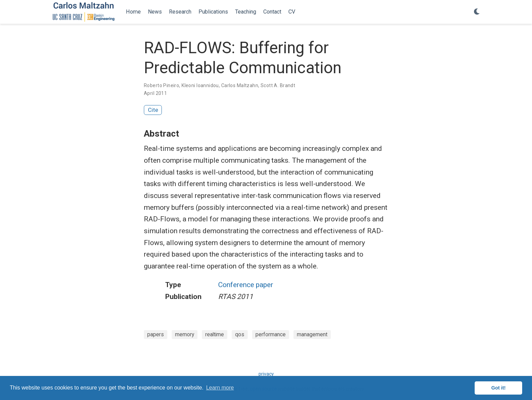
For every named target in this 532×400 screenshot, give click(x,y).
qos (240, 334)
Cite (153, 110)
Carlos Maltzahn (240, 85)
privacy (266, 374)
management (312, 334)
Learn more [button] (220, 388)
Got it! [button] (498, 388)
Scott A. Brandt (278, 85)
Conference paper (246, 285)
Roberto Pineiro (161, 85)
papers (156, 334)
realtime (215, 334)
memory (185, 334)
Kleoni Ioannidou (200, 85)
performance (271, 334)
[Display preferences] (477, 12)
